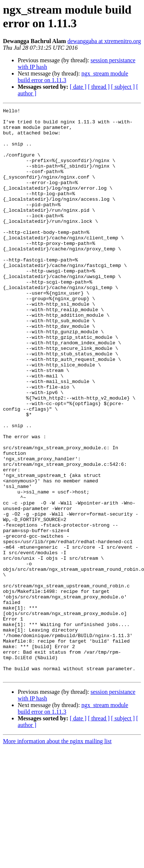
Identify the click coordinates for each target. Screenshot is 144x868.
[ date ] (78, 87)
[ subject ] (123, 87)
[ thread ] (99, 87)
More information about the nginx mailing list (57, 855)
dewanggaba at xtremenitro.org (104, 41)
